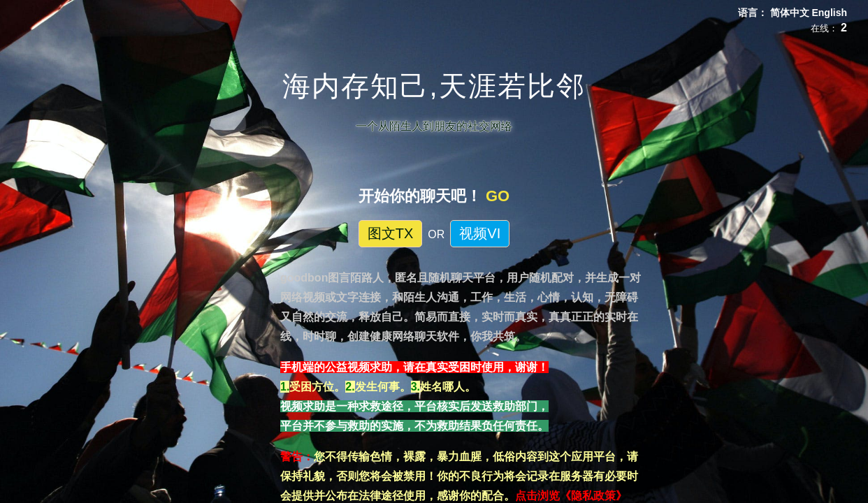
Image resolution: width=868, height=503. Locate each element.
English (829, 13)
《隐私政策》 (593, 496)
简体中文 (791, 13)
